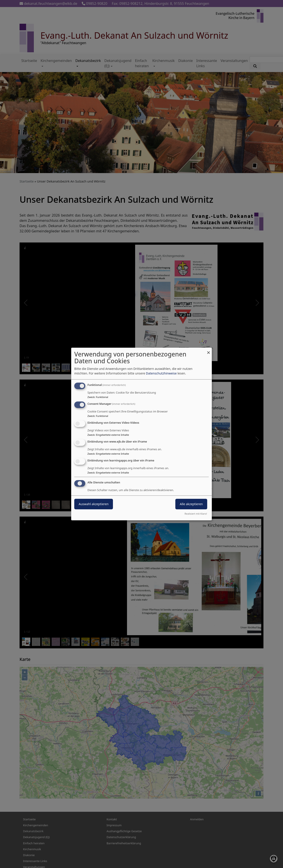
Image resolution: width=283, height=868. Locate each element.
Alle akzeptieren (191, 504)
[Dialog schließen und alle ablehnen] (209, 350)
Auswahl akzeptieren (94, 504)
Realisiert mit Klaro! (196, 514)
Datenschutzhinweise (161, 373)
